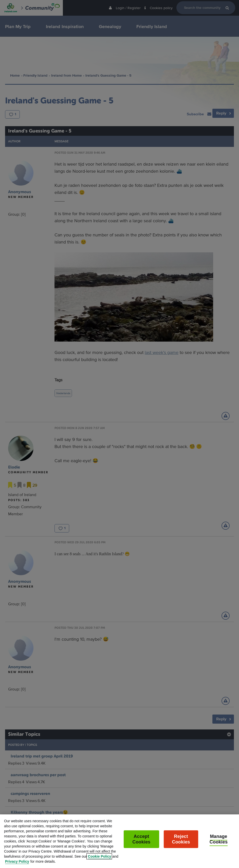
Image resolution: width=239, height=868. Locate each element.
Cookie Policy (100, 862)
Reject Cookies (181, 845)
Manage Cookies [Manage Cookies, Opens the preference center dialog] (219, 845)
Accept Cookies (141, 845)
